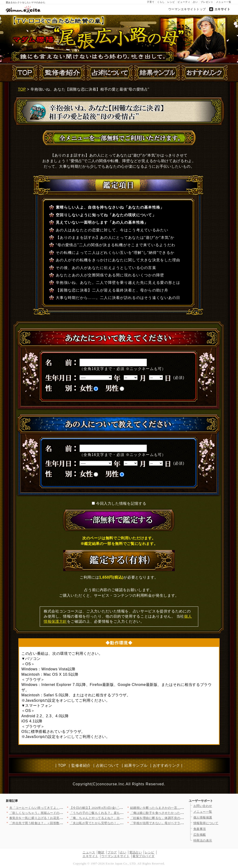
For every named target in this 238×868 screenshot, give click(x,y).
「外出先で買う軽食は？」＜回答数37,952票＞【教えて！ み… (54, 823)
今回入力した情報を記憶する (121, 503)
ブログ (112, 852)
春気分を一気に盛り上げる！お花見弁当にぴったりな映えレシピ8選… (59, 818)
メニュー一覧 (224, 2)
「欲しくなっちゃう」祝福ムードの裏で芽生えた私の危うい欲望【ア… (60, 813)
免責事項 (200, 829)
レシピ (171, 2)
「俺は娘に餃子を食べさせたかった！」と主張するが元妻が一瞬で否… (180, 813)
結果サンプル (136, 765)
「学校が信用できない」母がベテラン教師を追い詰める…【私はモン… (180, 823)
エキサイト (222, 9)
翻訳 (101, 852)
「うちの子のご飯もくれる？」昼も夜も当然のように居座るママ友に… (120, 813)
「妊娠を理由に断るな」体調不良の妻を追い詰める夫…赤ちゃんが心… (180, 818)
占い (195, 2)
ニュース (89, 852)
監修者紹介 (81, 765)
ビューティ (184, 2)
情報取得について (206, 823)
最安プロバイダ (144, 856)
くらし (161, 2)
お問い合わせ (203, 806)
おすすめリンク (166, 765)
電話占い (136, 852)
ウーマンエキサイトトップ (187, 9)
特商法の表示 (203, 840)
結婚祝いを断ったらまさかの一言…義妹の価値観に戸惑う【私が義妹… (180, 808)
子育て (151, 2)
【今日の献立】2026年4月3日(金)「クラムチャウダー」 (109, 808)
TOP (22, 89)
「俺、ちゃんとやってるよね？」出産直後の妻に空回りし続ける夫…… (120, 818)
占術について (108, 765)
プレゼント (207, 2)
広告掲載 (200, 835)
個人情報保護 (203, 817)
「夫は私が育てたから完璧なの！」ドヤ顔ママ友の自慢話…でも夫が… (120, 823)
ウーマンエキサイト (116, 856)
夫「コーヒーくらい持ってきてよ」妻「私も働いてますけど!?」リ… (58, 808)
